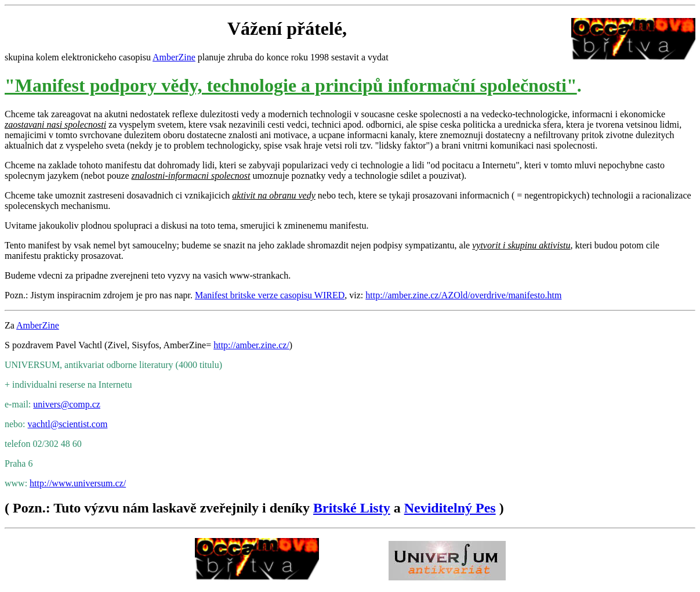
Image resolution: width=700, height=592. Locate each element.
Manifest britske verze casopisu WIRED (270, 295)
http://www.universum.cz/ (78, 483)
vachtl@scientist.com (68, 424)
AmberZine (174, 57)
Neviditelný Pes (450, 508)
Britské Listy (352, 508)
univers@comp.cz (67, 404)
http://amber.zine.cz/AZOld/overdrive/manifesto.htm (463, 295)
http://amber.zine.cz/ (251, 345)
